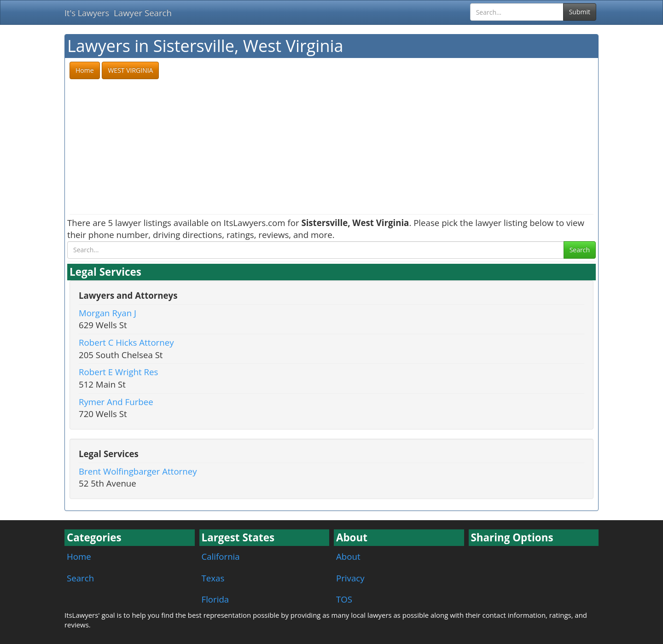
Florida (215, 599)
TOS (344, 599)
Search (580, 250)
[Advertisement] (331, 147)
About (348, 556)
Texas (213, 578)
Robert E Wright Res (118, 372)
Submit (580, 12)
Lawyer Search (143, 13)
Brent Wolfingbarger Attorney (138, 471)
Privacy (350, 578)
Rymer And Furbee (116, 402)
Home (79, 556)
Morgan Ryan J (108, 313)
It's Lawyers (87, 13)
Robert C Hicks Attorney (126, 342)
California (221, 556)
